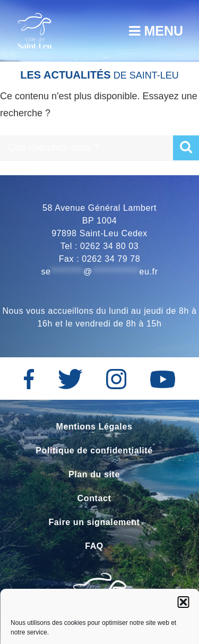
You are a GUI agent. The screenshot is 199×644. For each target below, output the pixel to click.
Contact (94, 498)
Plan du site (94, 474)
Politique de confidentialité (94, 450)
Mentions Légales (94, 427)
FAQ (94, 546)
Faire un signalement (94, 522)
